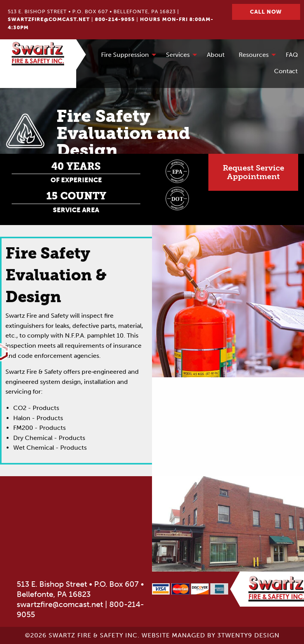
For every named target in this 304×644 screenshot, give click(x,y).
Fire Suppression (125, 55)
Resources (254, 55)
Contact (286, 71)
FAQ (292, 55)
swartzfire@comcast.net (49, 19)
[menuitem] (127, 55)
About (216, 55)
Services (178, 55)
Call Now (266, 12)
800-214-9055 (115, 19)
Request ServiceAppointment (253, 172)
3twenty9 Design (248, 635)
